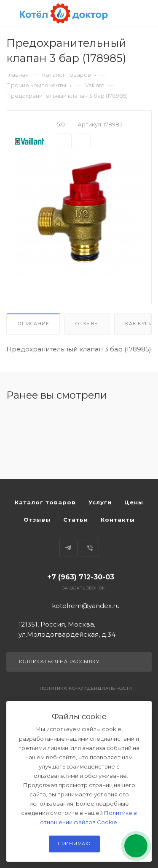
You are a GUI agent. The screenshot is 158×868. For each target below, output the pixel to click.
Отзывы (87, 324)
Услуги (100, 502)
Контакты (118, 520)
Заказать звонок (84, 588)
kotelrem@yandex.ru (86, 606)
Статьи (76, 520)
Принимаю (74, 844)
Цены (134, 502)
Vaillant (95, 85)
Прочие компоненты (39, 85)
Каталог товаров (69, 75)
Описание (33, 324)
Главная (17, 75)
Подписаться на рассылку (79, 662)
